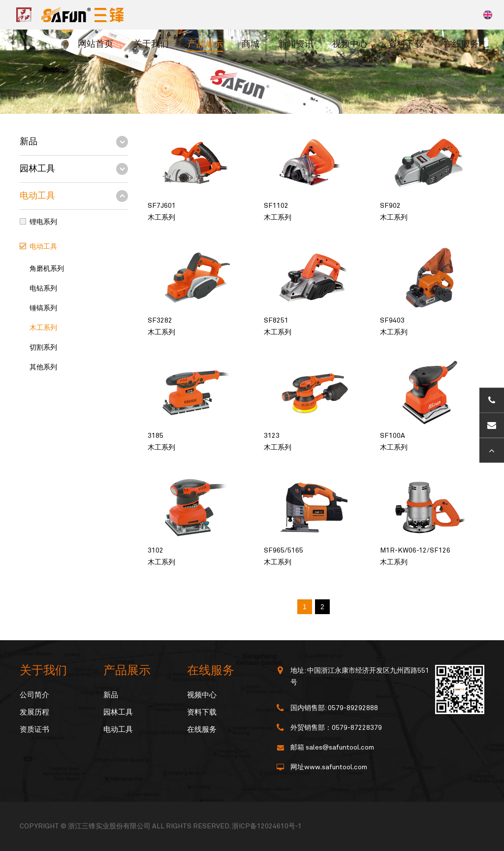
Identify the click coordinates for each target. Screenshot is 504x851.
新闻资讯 (296, 44)
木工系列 (43, 328)
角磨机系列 (47, 269)
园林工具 (37, 169)
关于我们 (151, 44)
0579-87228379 (357, 728)
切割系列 (43, 348)
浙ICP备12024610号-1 (267, 826)
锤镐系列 (43, 308)
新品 (29, 142)
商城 (251, 44)
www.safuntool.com (336, 767)
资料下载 (406, 44)
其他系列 (43, 367)
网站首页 (95, 44)
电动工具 (37, 196)
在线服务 (461, 44)
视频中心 (350, 44)
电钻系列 (43, 289)
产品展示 (205, 44)
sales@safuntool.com (340, 748)
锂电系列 (43, 222)
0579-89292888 (353, 708)
